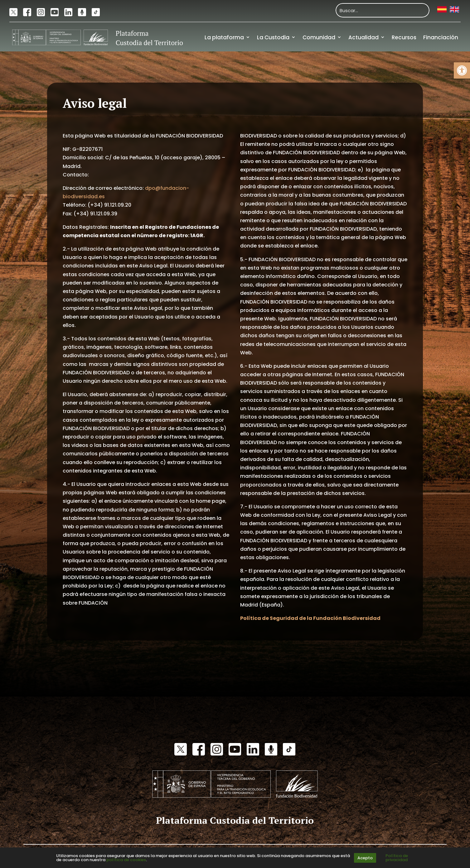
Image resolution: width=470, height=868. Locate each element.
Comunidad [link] (319, 37)
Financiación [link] (441, 37)
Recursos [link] (404, 37)
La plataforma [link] (224, 37)
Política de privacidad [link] (397, 858)
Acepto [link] (365, 858)
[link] (462, 70)
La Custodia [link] (273, 37)
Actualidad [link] (363, 37)
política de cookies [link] (126, 860)
